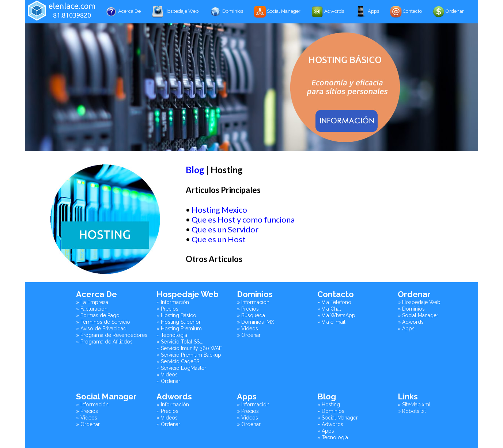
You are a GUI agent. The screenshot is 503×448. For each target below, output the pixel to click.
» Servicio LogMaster (181, 368)
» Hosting (329, 405)
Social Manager (277, 12)
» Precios (167, 309)
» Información (173, 302)
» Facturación (92, 309)
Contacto (406, 12)
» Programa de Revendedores (112, 335)
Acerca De (123, 12)
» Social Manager (418, 315)
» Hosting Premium (179, 329)
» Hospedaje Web (419, 302)
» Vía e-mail (331, 322)
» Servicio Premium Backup (189, 355)
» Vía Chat (329, 309)
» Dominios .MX (256, 322)
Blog (195, 170)
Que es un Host (219, 239)
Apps (367, 12)
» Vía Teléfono (334, 302)
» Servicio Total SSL (179, 342)
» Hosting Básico (176, 315)
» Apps (406, 329)
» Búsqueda (251, 315)
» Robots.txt (412, 411)
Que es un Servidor (225, 229)
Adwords (328, 12)
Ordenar (448, 12)
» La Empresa (92, 302)
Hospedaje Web (175, 12)
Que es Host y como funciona (243, 219)
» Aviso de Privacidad (101, 329)
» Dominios (411, 309)
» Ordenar (168, 381)
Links (408, 396)
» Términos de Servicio (103, 322)
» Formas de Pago (98, 315)
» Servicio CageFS (178, 361)
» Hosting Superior (179, 322)
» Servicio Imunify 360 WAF (189, 348)
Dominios (226, 12)
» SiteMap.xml (414, 405)
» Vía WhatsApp (336, 315)
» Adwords (411, 322)
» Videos (167, 375)
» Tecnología (172, 335)
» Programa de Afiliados (104, 342)
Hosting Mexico (219, 210)
